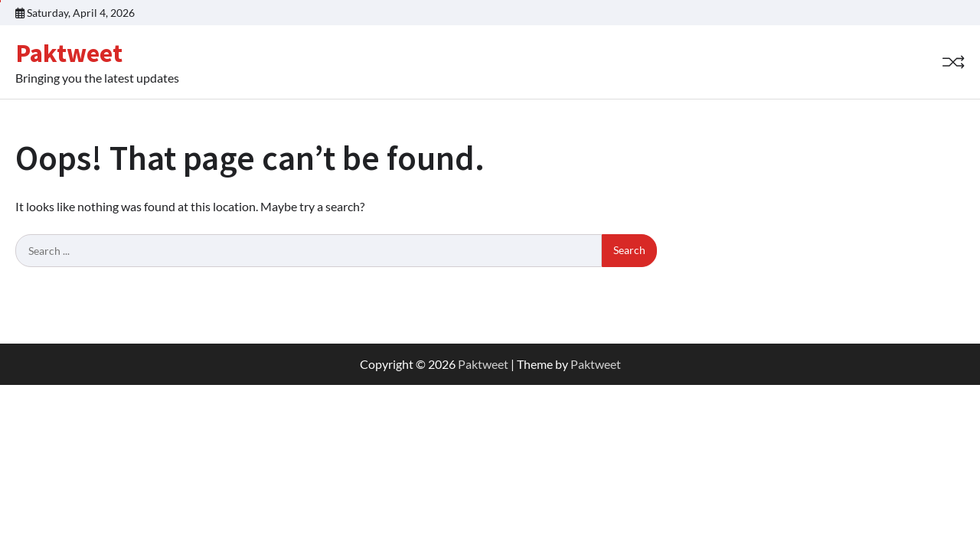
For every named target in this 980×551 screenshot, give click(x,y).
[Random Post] (953, 62)
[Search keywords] (309, 251)
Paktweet (69, 53)
